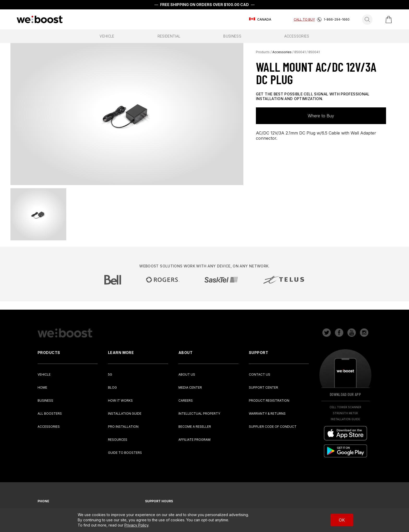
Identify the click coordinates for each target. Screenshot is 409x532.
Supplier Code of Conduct (273, 427)
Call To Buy (304, 19)
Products (263, 52)
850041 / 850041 (307, 52)
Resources (118, 440)
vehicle (107, 36)
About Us (187, 374)
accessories (297, 36)
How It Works (120, 400)
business (232, 36)
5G (110, 374)
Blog (112, 387)
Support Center (263, 387)
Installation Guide (125, 414)
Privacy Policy (136, 525)
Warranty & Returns (267, 414)
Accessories (282, 52)
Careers (186, 400)
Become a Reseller (195, 427)
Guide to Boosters (125, 453)
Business (45, 400)
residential (169, 36)
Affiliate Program (194, 440)
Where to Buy (321, 116)
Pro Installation (123, 427)
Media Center (190, 387)
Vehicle (44, 374)
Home (42, 387)
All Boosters (50, 414)
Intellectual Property (199, 414)
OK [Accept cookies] (342, 520)
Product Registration (269, 400)
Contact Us (260, 374)
